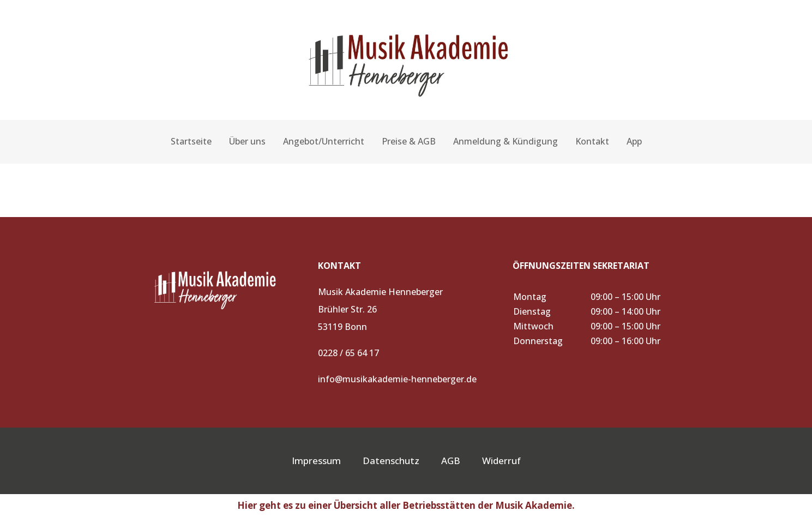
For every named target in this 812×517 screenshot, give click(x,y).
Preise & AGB (409, 141)
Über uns (247, 141)
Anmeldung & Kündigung (506, 141)
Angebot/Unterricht (324, 141)
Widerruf (501, 461)
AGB (462, 461)
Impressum (316, 461)
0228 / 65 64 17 (348, 353)
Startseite (191, 141)
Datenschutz (391, 461)
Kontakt (592, 141)
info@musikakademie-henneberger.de (397, 379)
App (634, 141)
